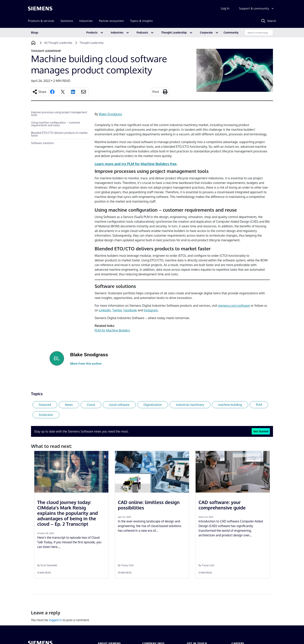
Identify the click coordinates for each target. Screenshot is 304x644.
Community (231, 32)
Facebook (130, 310)
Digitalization (153, 405)
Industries (117, 32)
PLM (259, 405)
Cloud (91, 405)
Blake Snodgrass (111, 114)
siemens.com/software (234, 306)
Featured (45, 405)
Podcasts (142, 32)
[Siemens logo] (40, 9)
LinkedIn (105, 310)
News (69, 405)
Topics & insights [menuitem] (141, 21)
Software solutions (42, 143)
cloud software (119, 405)
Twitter (117, 310)
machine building (230, 405)
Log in (225, 8)
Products (92, 32)
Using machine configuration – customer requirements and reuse (56, 124)
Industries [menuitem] (86, 21)
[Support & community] (257, 9)
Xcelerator (46, 415)
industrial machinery (190, 405)
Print (156, 92)
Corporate (206, 32)
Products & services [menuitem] (41, 21)
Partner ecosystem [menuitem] (111, 21)
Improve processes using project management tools (59, 114)
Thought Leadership (174, 32)
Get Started (261, 431)
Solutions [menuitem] (67, 21)
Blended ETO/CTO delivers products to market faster (59, 134)
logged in (55, 620)
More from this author (86, 364)
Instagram (151, 310)
